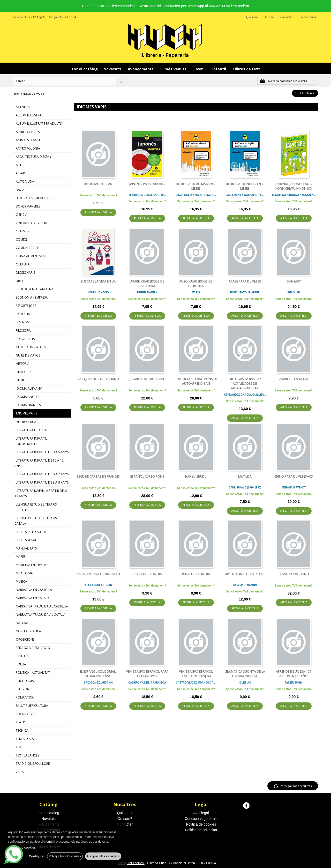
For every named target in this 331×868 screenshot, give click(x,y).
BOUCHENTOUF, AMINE (245, 292)
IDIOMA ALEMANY (29, 388)
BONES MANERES (28, 206)
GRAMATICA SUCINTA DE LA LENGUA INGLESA (245, 674)
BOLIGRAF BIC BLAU (98, 184)
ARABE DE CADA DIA (294, 379)
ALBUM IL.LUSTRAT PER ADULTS (39, 124)
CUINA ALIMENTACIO (31, 256)
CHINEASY (294, 281)
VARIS (20, 772)
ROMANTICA (25, 697)
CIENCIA (22, 215)
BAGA (20, 190)
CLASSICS (22, 231)
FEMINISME (23, 322)
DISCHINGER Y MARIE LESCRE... (196, 195)
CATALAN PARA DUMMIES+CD (98, 574)
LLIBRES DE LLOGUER (31, 532)
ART (19, 165)
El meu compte (307, 17)
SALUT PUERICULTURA (32, 706)
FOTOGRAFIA (25, 339)
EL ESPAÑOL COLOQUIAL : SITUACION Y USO (98, 674)
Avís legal (201, 813)
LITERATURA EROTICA (31, 430)
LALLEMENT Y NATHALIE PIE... (245, 195)
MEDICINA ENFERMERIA (32, 565)
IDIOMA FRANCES (28, 405)
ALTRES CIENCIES (28, 132)
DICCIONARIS (25, 273)
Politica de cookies (201, 824)
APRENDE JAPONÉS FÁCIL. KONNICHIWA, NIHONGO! (294, 186)
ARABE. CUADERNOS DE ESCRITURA (147, 284)
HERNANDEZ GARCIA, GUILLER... (245, 395)
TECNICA (22, 730)
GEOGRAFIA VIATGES (31, 347)
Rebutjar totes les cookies (65, 856)
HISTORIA (23, 364)
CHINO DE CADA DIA (147, 574)
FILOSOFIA (23, 331)
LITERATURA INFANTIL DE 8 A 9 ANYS (42, 482)
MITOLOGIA (24, 573)
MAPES (21, 557)
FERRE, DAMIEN (147, 292)
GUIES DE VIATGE (28, 355)
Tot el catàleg (84, 69)
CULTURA (23, 264)
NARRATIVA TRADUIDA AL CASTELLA (42, 606)
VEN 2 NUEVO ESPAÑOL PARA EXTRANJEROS (147, 674)
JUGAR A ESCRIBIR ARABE (147, 379)
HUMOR (22, 380)
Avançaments (141, 69)
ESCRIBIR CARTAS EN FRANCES (98, 476)
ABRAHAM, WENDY (294, 488)
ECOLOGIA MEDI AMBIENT (35, 289)
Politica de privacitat (201, 830)
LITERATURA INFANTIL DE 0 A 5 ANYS (42, 452)
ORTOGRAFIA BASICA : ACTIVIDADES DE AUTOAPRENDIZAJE (245, 384)
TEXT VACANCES (27, 755)
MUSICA (21, 581)
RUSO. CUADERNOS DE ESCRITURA (196, 284)
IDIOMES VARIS (27, 413)
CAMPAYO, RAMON (245, 585)
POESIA (21, 664)
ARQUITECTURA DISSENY (34, 157)
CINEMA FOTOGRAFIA (31, 223)
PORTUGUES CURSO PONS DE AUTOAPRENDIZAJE (196, 381)
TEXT (19, 747)
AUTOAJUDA (25, 181)
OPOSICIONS (25, 639)
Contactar (287, 17)
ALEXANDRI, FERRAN (99, 585)
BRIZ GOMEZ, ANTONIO (98, 683)
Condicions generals (201, 819)
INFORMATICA (26, 422)
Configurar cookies (131, 863)
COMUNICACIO (27, 248)
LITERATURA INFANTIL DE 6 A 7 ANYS (42, 474)
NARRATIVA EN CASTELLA (34, 590)
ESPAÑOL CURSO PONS (147, 476)
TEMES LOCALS (26, 739)
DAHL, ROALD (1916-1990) (245, 488)
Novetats (113, 69)
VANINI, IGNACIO (98, 292)
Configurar (36, 856)
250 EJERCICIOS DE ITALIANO (98, 379)
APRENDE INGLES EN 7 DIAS (245, 574)
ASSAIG (21, 173)
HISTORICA (24, 372)
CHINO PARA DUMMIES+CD (294, 476)
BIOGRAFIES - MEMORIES (33, 198)
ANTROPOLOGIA (28, 148)
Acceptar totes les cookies (103, 856)
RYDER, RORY (294, 683)
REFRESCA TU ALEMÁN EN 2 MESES (196, 186)
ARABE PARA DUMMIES (245, 281)
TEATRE (21, 722)
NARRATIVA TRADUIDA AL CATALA (41, 615)
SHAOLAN (294, 292)
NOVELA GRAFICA (28, 631)
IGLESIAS (245, 683)
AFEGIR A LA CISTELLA (98, 213)
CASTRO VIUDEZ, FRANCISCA (147, 683)
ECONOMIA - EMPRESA (32, 297)
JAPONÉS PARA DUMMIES (147, 184)
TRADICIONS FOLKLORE (33, 764)
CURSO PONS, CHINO (294, 574)
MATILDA (245, 476)
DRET (20, 281)
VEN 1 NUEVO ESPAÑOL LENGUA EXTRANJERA (196, 674)
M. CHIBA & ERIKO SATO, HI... (147, 195)
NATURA (22, 623)
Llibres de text (246, 69)
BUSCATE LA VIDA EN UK (98, 281)
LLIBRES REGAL (26, 540)
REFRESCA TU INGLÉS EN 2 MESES (245, 186)
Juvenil (200, 69)
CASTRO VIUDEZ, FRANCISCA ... (196, 683)
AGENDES (23, 107)
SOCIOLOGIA (25, 714)
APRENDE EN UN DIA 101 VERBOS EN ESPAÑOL (294, 674)
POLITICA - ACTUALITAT (33, 673)
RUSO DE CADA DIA (196, 574)
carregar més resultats (296, 786)
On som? (269, 17)
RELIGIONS (23, 689)
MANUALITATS (26, 548)
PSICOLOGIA (25, 681)
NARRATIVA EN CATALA (33, 598)
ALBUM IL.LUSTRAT (29, 115)
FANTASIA (23, 314)
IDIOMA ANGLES (27, 397)
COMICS (22, 239)
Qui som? (252, 17)
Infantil (220, 69)
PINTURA (22, 656)
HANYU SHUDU (196, 476)
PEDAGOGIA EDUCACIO (33, 648)
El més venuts (174, 69)
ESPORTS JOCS (26, 306)
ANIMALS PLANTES (29, 140)
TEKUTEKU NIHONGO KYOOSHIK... (294, 195)
